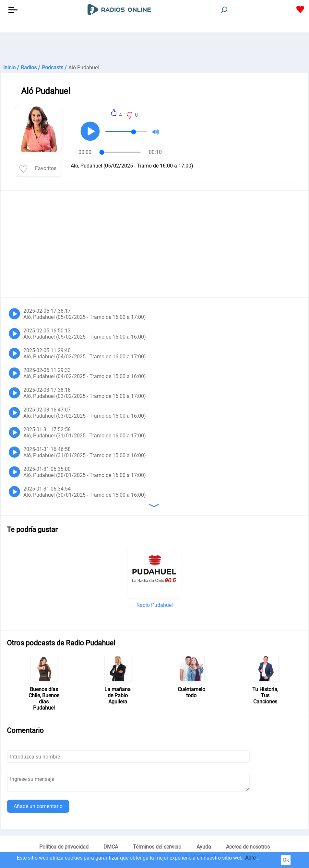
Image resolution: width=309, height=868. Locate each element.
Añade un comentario (38, 806)
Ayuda (204, 847)
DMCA (111, 847)
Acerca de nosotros (248, 847)
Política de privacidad (64, 847)
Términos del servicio (157, 847)
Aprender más (261, 858)
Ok (286, 860)
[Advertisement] (154, 49)
